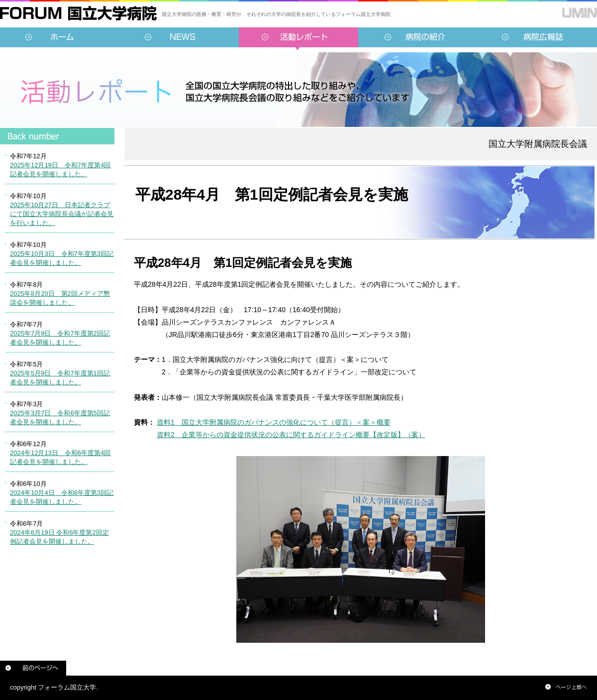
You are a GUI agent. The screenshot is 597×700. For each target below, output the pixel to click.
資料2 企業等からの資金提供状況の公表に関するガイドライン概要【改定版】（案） (291, 435)
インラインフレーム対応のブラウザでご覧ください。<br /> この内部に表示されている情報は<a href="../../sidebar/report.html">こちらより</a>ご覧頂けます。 (57, 346)
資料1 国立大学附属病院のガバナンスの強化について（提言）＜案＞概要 (274, 422)
